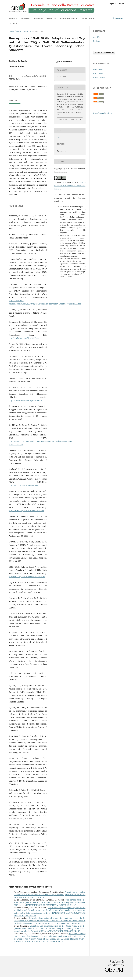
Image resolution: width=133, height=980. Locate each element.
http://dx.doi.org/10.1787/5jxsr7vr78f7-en (27, 511)
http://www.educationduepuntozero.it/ (26, 400)
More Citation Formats (68, 119)
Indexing (38, 18)
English (96, 37)
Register (113, 4)
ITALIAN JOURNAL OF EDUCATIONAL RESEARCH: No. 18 (55, 931)
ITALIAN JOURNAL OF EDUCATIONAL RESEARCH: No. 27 (51, 905)
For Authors (87, 18)
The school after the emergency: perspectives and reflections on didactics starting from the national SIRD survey (50, 902)
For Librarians (99, 77)
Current (25, 18)
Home (12, 31)
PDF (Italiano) (65, 62)
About (12, 18)
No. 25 (29, 31)
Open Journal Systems (103, 113)
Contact (15, 23)
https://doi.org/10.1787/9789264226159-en (27, 577)
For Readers (98, 70)
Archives (51, 18)
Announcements (68, 18)
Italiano (97, 41)
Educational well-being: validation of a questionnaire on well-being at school (50, 893)
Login (122, 4)
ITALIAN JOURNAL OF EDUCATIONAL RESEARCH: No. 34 (39, 941)
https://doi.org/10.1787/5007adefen (24, 485)
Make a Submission (104, 53)
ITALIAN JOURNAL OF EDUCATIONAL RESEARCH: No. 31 (59, 923)
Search (118, 18)
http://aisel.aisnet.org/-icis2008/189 (24, 338)
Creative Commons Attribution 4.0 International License (70, 186)
